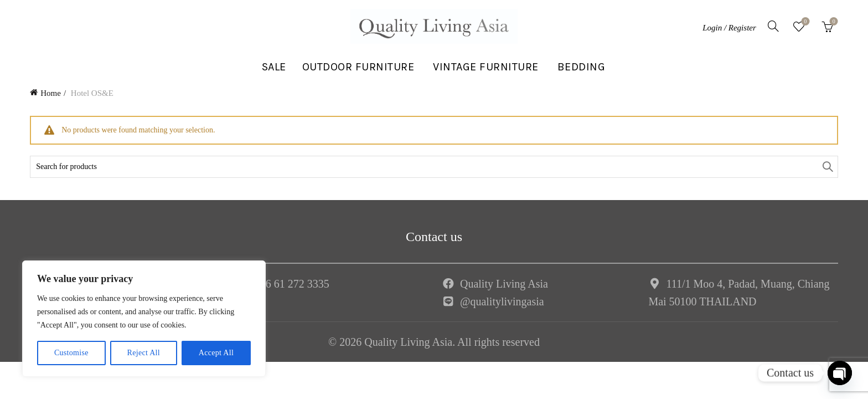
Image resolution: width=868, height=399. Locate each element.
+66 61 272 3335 (292, 284)
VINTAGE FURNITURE (486, 67)
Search (827, 167)
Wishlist (804, 22)
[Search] (773, 26)
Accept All (216, 353)
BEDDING (582, 67)
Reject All (144, 353)
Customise (71, 353)
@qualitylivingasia (502, 301)
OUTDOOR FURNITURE (358, 67)
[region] (144, 319)
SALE (274, 67)
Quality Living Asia (504, 284)
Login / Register (729, 28)
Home (51, 93)
